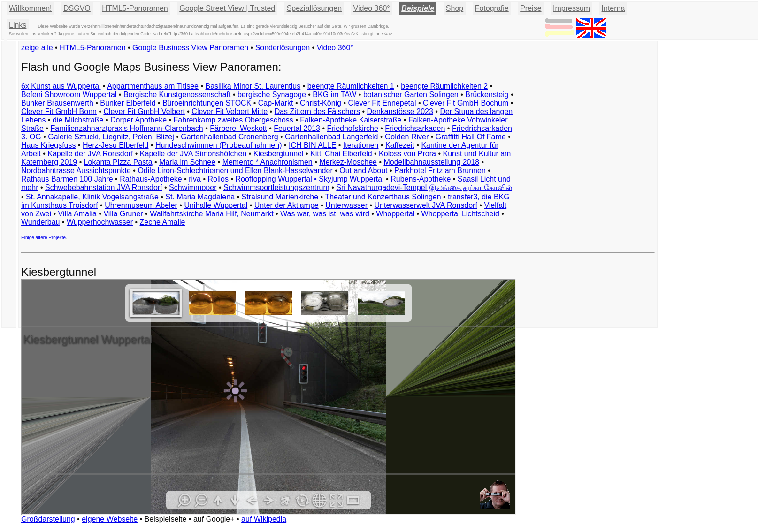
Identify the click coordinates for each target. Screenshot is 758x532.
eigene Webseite (110, 519)
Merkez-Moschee (348, 162)
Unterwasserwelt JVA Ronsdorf (426, 205)
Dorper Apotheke (138, 120)
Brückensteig (487, 95)
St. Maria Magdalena (200, 197)
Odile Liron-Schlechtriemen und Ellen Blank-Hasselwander (235, 171)
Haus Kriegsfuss (49, 145)
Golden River (407, 137)
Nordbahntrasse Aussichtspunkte (76, 171)
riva (195, 179)
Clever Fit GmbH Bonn (59, 111)
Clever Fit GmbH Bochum (466, 103)
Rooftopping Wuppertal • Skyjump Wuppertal (309, 179)
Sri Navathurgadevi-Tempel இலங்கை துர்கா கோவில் (424, 187)
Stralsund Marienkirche (280, 197)
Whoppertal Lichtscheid (460, 214)
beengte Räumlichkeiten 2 (444, 86)
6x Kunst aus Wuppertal (61, 86)
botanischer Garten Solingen (411, 95)
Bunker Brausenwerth (57, 103)
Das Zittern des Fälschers (317, 111)
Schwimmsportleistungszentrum (276, 187)
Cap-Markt (276, 103)
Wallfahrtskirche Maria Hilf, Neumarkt (211, 214)
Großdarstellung (48, 519)
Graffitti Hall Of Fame (471, 137)
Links (18, 25)
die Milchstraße (78, 120)
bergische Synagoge (272, 95)
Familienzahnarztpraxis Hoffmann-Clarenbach (127, 128)
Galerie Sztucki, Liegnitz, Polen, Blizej (111, 137)
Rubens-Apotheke (421, 179)
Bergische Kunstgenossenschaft (177, 95)
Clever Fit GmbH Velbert (144, 111)
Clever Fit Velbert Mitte (230, 111)
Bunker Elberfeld (128, 103)
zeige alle (37, 48)
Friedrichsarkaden (415, 128)
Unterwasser (346, 205)
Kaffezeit (400, 145)
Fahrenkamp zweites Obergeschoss (234, 120)
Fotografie (492, 8)
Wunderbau (40, 222)
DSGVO (77, 8)
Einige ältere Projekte (43, 238)
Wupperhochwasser (100, 222)
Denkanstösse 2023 (400, 111)
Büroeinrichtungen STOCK (207, 103)
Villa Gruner (123, 214)
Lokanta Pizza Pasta (118, 162)
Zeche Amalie (163, 222)
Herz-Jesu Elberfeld (116, 145)
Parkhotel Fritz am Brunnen (440, 171)
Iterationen (361, 145)
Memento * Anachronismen (268, 162)
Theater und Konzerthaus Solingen (383, 197)
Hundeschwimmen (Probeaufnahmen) (218, 145)
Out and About (363, 171)
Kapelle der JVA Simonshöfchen (193, 154)
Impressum (571, 8)
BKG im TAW (334, 95)
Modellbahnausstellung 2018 (431, 162)
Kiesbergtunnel (279, 154)
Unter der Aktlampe (287, 205)
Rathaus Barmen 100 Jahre (67, 179)
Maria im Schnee (187, 162)
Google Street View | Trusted (227, 8)
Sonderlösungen (283, 48)
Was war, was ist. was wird (325, 214)
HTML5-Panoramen (135, 8)
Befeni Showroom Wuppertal (69, 95)
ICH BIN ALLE (312, 145)
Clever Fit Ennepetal (382, 103)
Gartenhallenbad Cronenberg (229, 137)
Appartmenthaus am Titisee (153, 86)
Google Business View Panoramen (190, 48)
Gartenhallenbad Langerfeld (331, 137)
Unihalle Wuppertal (216, 205)
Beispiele (418, 8)
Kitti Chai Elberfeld (341, 154)
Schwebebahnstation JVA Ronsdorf (104, 187)
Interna (613, 8)
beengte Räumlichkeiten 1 (351, 86)
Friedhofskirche (352, 128)
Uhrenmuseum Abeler (141, 205)
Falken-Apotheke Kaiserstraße (351, 120)
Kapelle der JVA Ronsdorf (90, 154)
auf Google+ (214, 519)
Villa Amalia (77, 214)
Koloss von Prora (407, 154)
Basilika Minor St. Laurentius (253, 86)
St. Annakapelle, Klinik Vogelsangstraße (92, 197)
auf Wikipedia (264, 519)
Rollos (218, 179)
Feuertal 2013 (297, 128)
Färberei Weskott (238, 128)
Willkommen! (31, 8)
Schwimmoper (193, 187)
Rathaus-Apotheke (151, 179)
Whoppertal (395, 214)
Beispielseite (166, 519)
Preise (531, 8)
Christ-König (321, 103)
